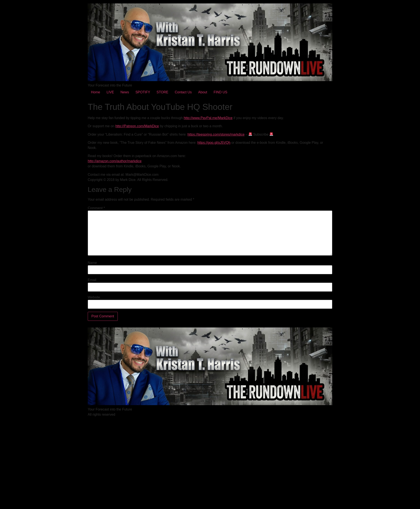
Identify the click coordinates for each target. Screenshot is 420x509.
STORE (162, 92)
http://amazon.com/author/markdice (115, 161)
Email (92, 280)
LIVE (110, 92)
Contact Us (183, 92)
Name (92, 263)
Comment (96, 208)
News (125, 92)
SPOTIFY (143, 92)
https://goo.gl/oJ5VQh (214, 143)
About (203, 92)
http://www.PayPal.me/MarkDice (208, 118)
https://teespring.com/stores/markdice (216, 134)
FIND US (221, 92)
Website (94, 297)
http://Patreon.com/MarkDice (137, 126)
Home (96, 92)
